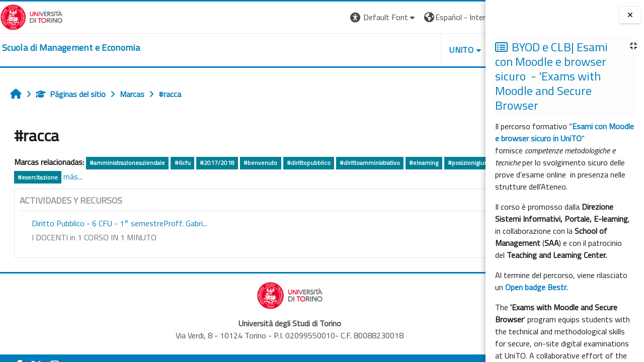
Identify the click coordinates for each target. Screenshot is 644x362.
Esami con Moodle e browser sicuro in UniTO (565, 132)
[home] (71, 48)
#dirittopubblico (309, 163)
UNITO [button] (368, 50)
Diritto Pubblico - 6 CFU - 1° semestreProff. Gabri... (119, 223)
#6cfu (183, 163)
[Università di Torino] (31, 16)
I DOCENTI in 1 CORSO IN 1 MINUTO (94, 237)
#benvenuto (260, 163)
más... (171, 176)
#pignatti (94, 177)
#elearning (424, 163)
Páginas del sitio (71, 94)
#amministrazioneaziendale (127, 163)
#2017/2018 (217, 163)
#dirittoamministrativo (370, 163)
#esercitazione (135, 177)
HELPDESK (425, 50)
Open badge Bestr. (536, 287)
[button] (290, 17)
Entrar (467, 17)
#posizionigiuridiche (45, 177)
